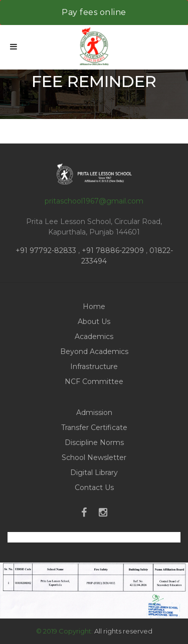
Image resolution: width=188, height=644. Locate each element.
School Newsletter (94, 457)
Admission (94, 412)
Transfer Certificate (94, 427)
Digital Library (94, 472)
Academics (94, 336)
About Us (94, 321)
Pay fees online (94, 12)
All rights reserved (123, 631)
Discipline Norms (94, 442)
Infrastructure (94, 366)
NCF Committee (94, 381)
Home (94, 306)
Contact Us (94, 487)
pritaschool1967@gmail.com (94, 201)
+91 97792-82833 (47, 250)
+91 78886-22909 (113, 250)
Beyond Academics (94, 351)
